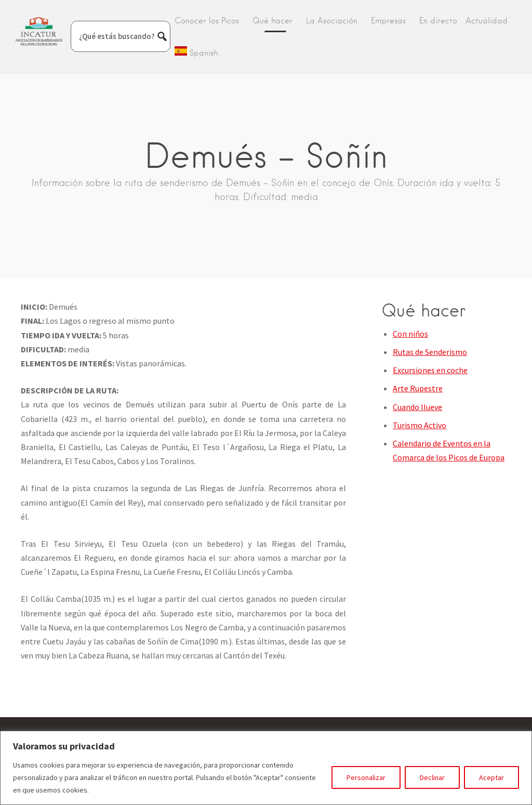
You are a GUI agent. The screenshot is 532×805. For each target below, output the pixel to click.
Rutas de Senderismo (430, 352)
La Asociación (332, 21)
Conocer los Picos (207, 21)
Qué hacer (272, 21)
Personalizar (366, 777)
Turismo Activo (420, 425)
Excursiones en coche (430, 370)
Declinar (432, 777)
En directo (438, 21)
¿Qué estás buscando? (117, 36)
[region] (266, 768)
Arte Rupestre (418, 388)
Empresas (388, 21)
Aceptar (491, 777)
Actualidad (487, 21)
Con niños (410, 334)
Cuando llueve (417, 407)
